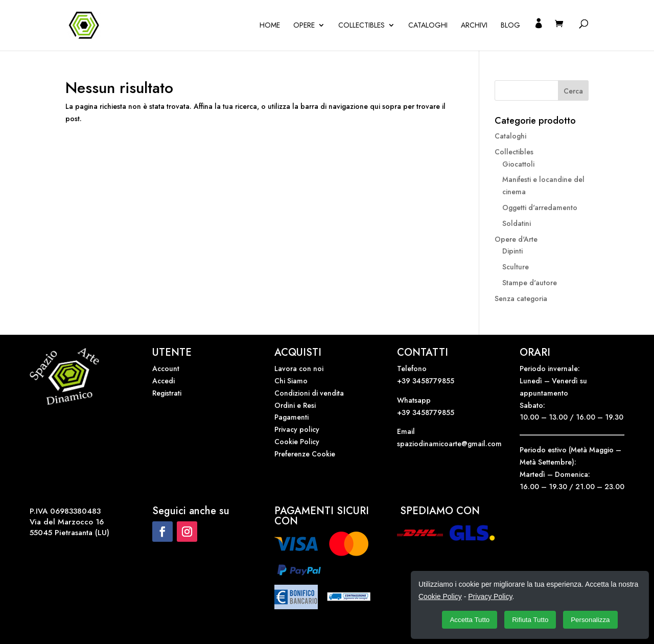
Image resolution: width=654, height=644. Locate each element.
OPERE (304, 26)
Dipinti (512, 251)
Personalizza (590, 620)
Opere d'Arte (516, 239)
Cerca (573, 91)
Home (270, 26)
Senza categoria (521, 298)
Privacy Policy (490, 596)
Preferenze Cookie (305, 454)
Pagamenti (291, 417)
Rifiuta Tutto (530, 620)
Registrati (167, 393)
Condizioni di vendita (309, 393)
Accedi (163, 381)
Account (166, 369)
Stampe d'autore (530, 283)
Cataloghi (428, 26)
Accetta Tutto (470, 620)
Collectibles (361, 26)
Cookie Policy (297, 442)
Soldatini (517, 223)
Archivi (474, 26)
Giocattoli (518, 164)
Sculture (516, 267)
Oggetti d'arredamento (540, 208)
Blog (510, 26)
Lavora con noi (299, 369)
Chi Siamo (291, 381)
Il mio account (539, 35)
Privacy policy (297, 429)
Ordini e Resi (295, 405)
